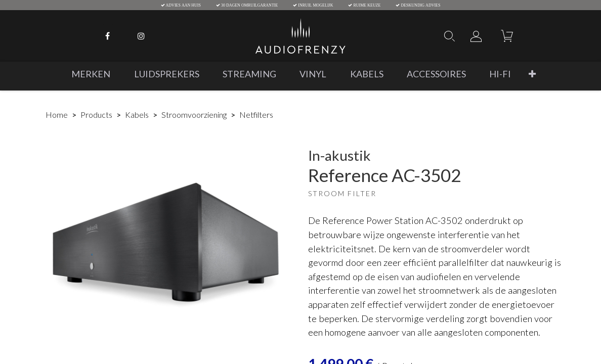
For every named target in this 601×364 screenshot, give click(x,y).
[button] (532, 74)
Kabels (137, 115)
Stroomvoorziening (194, 115)
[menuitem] (91, 74)
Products (96, 115)
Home (57, 115)
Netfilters (256, 115)
